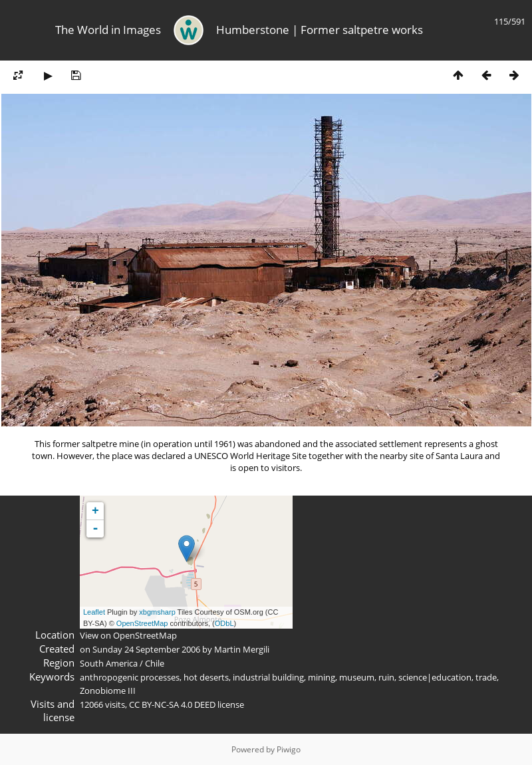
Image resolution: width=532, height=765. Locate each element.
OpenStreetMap (142, 623)
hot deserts (206, 677)
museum (357, 677)
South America (109, 663)
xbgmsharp (157, 612)
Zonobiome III (108, 690)
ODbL (224, 623)
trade (486, 677)
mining (322, 677)
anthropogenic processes (130, 677)
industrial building (268, 677)
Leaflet (94, 612)
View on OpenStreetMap (128, 635)
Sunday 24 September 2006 (146, 649)
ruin (386, 677)
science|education (435, 677)
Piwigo (289, 749)
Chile (155, 663)
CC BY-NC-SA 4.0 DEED (172, 704)
